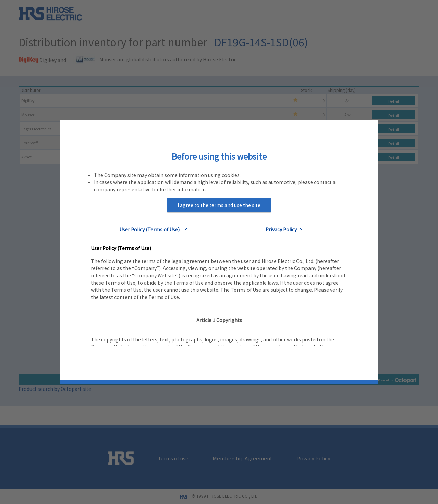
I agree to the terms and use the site (219, 205)
